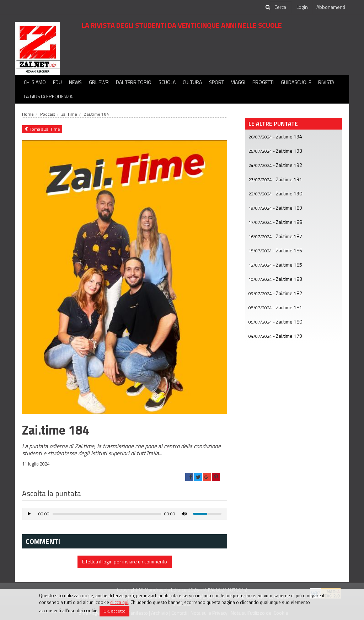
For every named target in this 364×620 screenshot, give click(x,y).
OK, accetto (114, 611)
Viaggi (238, 82)
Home (28, 114)
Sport (216, 82)
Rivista (326, 82)
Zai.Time (69, 114)
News (75, 82)
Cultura (192, 82)
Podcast (48, 114)
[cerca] (281, 7)
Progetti (263, 82)
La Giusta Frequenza (48, 96)
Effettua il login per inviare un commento (125, 561)
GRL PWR (99, 82)
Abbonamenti (331, 7)
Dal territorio (134, 82)
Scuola (167, 82)
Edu (57, 82)
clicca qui (119, 602)
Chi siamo (35, 82)
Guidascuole (296, 82)
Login (302, 7)
